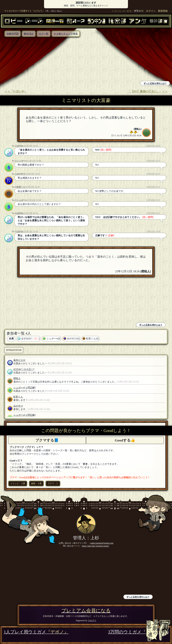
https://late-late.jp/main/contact (95, 546)
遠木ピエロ (19, 360)
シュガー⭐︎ (22, 161)
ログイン (151, 11)
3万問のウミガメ (138, 632)
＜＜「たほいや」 (16, 91)
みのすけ (21, 174)
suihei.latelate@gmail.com (102, 543)
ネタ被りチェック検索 (66, 34)
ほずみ (20, 146)
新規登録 (163, 11)
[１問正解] (30, 388)
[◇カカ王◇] (27, 369)
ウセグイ (92, 620)
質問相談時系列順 (14, 350)
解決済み (29, 34)
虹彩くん (21, 187)
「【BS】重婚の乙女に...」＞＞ (148, 91)
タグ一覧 (44, 34)
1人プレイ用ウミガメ (36, 632)
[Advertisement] (44, 59)
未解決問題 (13, 34)
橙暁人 (138, 129)
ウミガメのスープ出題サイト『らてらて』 (24, 11)
